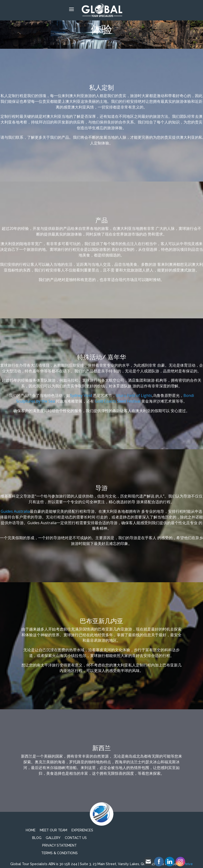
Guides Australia (15, 511)
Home (31, 830)
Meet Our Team (53, 830)
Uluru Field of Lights (134, 395)
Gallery (53, 838)
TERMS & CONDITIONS (59, 853)
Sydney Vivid (81, 395)
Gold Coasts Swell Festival (118, 401)
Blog (37, 838)
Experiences (82, 830)
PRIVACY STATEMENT (59, 845)
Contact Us (76, 838)
